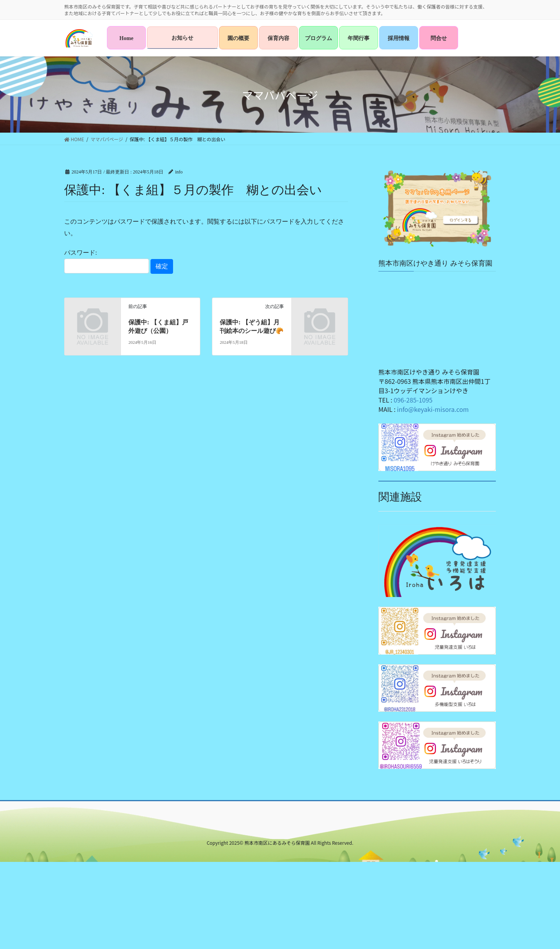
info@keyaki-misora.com (433, 409)
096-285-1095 (413, 400)
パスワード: (107, 261)
